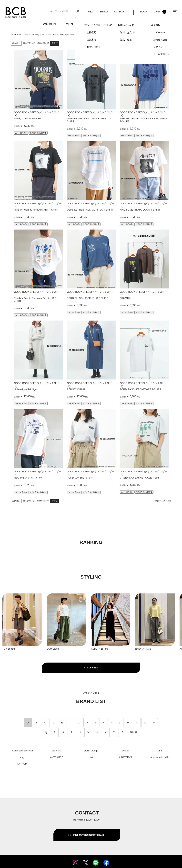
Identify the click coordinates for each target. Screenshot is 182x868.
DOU (49, 649)
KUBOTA (96, 649)
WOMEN (49, 24)
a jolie (91, 757)
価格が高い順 (43, 43)
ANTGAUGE (57, 757)
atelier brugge (91, 751)
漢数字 (133, 732)
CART (160, 12)
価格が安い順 (29, 43)
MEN (69, 24)
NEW (90, 12)
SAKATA (140, 649)
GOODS (106, 24)
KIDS (87, 24)
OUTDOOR (131, 24)
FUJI (5, 649)
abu (160, 751)
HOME (14, 35)
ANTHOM (22, 764)
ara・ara (57, 751)
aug (22, 757)
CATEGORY (120, 12)
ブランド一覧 (23, 35)
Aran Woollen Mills (160, 757)
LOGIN (144, 12)
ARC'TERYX (126, 757)
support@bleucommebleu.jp (89, 835)
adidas (125, 751)
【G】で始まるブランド (39, 35)
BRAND (104, 12)
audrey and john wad (22, 751)
